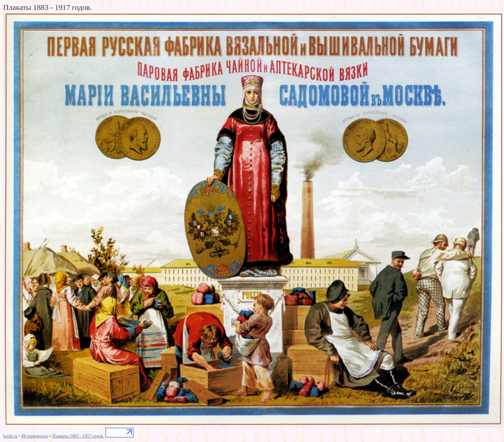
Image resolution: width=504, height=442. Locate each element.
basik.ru (10, 436)
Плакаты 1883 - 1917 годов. (78, 436)
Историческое (35, 436)
